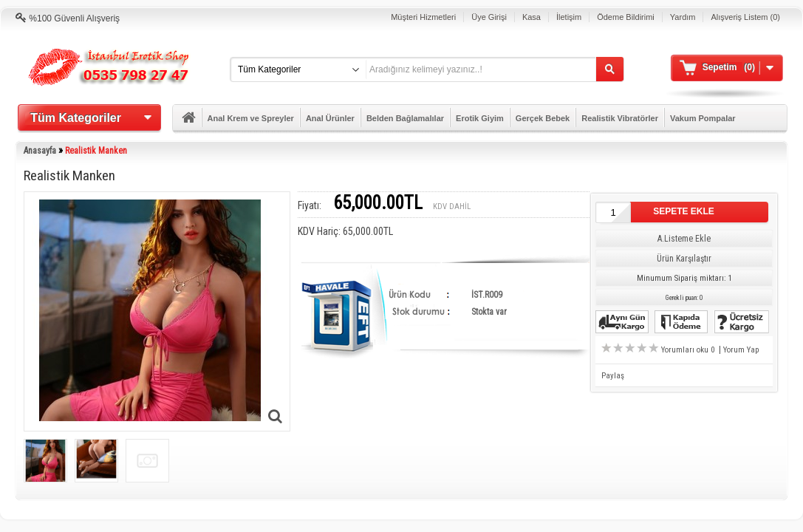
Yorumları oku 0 (689, 350)
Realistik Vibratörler (620, 118)
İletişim (569, 17)
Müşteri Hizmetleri (423, 17)
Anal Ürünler (330, 118)
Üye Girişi (489, 17)
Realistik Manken (96, 151)
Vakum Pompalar (703, 118)
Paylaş (613, 376)
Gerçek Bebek (543, 118)
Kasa (532, 17)
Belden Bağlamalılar (405, 118)
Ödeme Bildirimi (626, 17)
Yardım (683, 17)
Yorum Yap (741, 350)
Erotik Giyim (480, 118)
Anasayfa (40, 151)
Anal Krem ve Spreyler (251, 118)
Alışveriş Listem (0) (745, 17)
